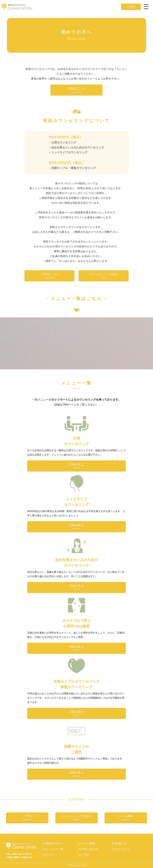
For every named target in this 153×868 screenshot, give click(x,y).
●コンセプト (122, 849)
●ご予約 (84, 854)
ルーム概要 (126, 818)
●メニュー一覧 (54, 849)
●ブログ (49, 854)
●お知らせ (121, 843)
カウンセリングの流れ (104, 276)
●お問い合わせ (89, 849)
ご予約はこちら (49, 276)
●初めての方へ (54, 843)
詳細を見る (76, 466)
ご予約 (131, 7)
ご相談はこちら (76, 90)
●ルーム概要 (87, 843)
